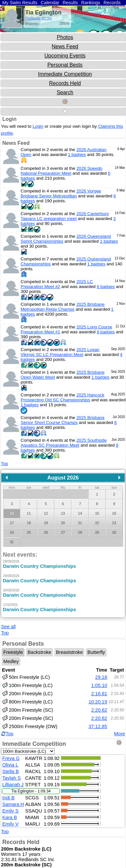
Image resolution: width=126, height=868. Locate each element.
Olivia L (10, 761)
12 (46, 513)
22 (97, 523)
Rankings (91, 3)
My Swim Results (20, 3)
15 (97, 513)
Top (5, 464)
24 (12, 532)
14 (80, 513)
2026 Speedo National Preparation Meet (62, 171)
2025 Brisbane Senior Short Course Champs (63, 420)
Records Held (65, 83)
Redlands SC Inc (39, 18)
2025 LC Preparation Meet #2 (57, 284)
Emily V (10, 820)
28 (80, 532)
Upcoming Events (65, 56)
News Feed (65, 46)
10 (12, 513)
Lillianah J (13, 781)
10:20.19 (98, 699)
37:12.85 (98, 723)
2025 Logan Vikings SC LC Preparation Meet (60, 352)
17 (12, 523)
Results (70, 3)
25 (29, 532)
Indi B (8, 794)
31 (12, 542)
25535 (64, 23)
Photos (65, 37)
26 (46, 532)
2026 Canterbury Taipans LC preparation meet (65, 216)
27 (63, 532)
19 (46, 523)
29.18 (101, 674)
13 (63, 513)
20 (63, 523)
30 (114, 532)
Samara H (13, 801)
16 (114, 513)
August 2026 (63, 478)
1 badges (77, 155)
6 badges (106, 287)
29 (97, 532)
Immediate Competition (65, 74)
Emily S (10, 807)
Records (112, 3)
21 (80, 523)
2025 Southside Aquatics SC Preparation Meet (64, 443)
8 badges (106, 332)
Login (9, 119)
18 (29, 523)
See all (8, 623)
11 (29, 513)
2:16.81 (99, 690)
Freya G (11, 755)
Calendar (50, 3)
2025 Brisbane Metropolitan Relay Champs (63, 307)
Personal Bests (65, 65)
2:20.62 (99, 707)
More (120, 730)
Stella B (11, 768)
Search (65, 92)
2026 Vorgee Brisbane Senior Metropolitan (61, 193)
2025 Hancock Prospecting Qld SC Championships (63, 397)
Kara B (10, 814)
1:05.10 (99, 682)
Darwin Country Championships (39, 566)
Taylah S (11, 774)
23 (114, 523)
